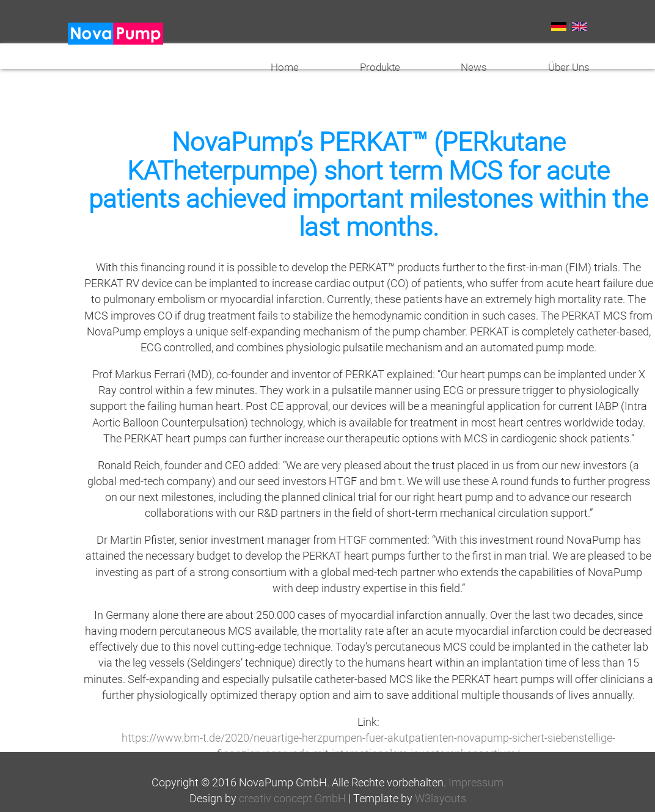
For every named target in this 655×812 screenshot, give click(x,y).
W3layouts (441, 799)
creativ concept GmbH (292, 799)
